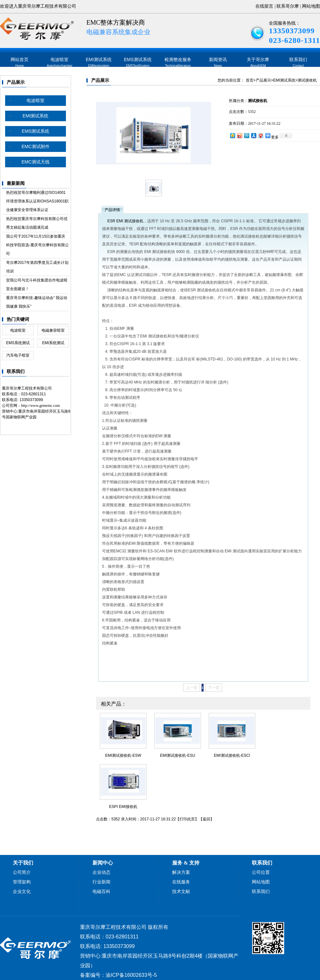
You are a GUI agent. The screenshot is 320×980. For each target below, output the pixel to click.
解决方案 (181, 872)
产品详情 (112, 210)
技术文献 (181, 892)
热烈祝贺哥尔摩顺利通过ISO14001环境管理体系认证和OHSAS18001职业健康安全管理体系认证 (37, 201)
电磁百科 (101, 892)
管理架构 (22, 882)
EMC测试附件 (35, 146)
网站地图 (311, 6)
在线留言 (264, 6)
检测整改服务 (178, 62)
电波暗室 (60, 62)
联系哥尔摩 (288, 6)
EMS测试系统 (138, 62)
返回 (206, 819)
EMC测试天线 (35, 162)
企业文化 (22, 892)
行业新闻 (101, 882)
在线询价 (247, 150)
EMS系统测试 (18, 343)
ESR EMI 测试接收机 (125, 221)
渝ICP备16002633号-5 (131, 975)
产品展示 (16, 82)
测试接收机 (307, 80)
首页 (250, 80)
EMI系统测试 (53, 343)
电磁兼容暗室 (53, 330)
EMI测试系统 (99, 62)
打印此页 (187, 819)
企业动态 (101, 872)
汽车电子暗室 (18, 355)
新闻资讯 (218, 62)
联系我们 (298, 62)
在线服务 (181, 882)
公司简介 (22, 872)
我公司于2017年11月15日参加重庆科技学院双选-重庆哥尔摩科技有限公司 (37, 245)
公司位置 (261, 872)
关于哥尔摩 (258, 62)
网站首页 (20, 62)
